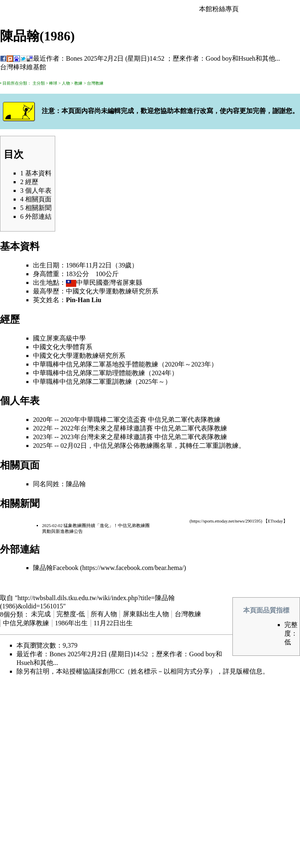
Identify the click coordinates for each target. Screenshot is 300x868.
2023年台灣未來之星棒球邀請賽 (107, 437)
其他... (271, 58)
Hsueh (247, 58)
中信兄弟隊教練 (26, 623)
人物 (66, 83)
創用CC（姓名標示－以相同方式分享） (159, 671)
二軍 (99, 364)
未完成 (41, 614)
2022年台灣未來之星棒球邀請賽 (107, 428)
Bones (74, 58)
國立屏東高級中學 (59, 338)
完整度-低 (71, 614)
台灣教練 (95, 83)
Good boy (219, 58)
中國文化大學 (86, 291)
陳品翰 (76, 484)
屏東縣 (132, 283)
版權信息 (249, 671)
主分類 (39, 83)
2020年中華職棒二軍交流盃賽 (103, 420)
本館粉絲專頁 (219, 9)
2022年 (43, 428)
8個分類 (12, 614)
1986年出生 (71, 623)
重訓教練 (119, 382)
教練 (78, 83)
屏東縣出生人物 (146, 614)
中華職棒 (46, 364)
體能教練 (145, 364)
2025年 (148, 382)
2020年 (175, 364)
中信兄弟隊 (76, 364)
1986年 (76, 265)
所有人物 (104, 614)
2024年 (162, 373)
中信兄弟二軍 (168, 420)
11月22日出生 (113, 623)
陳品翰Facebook (56, 568)
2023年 (201, 364)
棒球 (53, 83)
